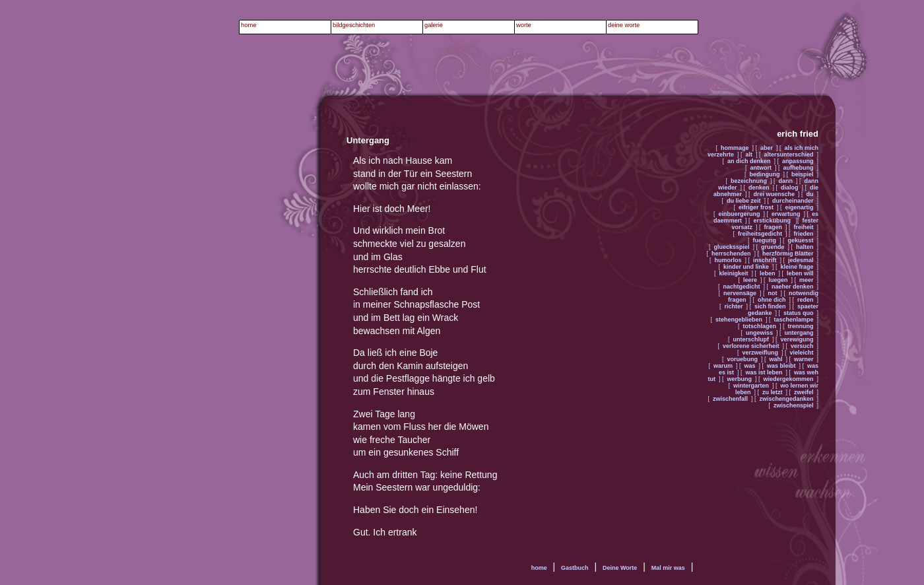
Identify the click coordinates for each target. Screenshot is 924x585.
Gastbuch (575, 568)
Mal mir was (668, 568)
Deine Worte (620, 568)
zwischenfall (730, 399)
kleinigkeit (733, 273)
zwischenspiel (794, 405)
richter (733, 306)
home (539, 568)
